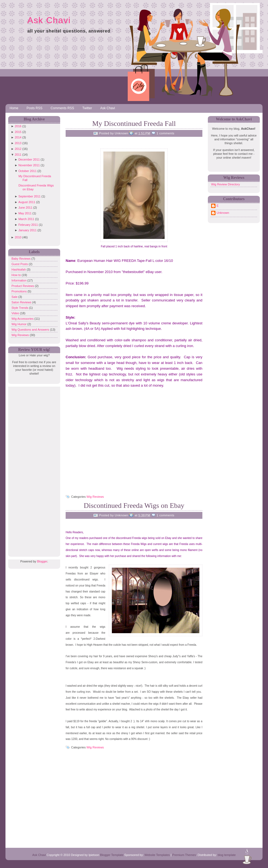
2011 (18, 155)
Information (19, 280)
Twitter (87, 108)
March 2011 (26, 219)
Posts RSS (34, 108)
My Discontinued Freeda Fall (134, 124)
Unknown (223, 213)
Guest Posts (20, 264)
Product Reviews (23, 286)
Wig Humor (19, 324)
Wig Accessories (23, 319)
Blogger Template (112, 855)
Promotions (20, 291)
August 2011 (27, 202)
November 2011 (29, 165)
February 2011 (28, 225)
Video (16, 313)
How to (17, 275)
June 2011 (25, 208)
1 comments (166, 133)
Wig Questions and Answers (31, 330)
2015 (18, 132)
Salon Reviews (22, 302)
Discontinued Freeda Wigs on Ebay (134, 506)
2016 (18, 126)
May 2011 (25, 213)
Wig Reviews (21, 335)
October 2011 (27, 171)
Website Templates (157, 855)
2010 (18, 237)
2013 (18, 143)
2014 (18, 137)
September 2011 (29, 196)
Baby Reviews (21, 259)
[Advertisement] (33, 469)
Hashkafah (19, 269)
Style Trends (20, 308)
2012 (18, 149)
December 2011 (29, 159)
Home (14, 108)
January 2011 (27, 230)
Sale (15, 297)
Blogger (42, 561)
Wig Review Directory (225, 184)
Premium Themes (184, 855)
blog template (227, 855)
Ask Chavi (49, 20)
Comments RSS (62, 108)
